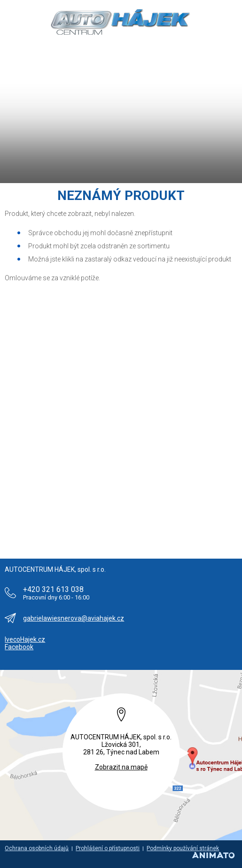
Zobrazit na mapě (121, 767)
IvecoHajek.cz (25, 639)
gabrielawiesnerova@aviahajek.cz (74, 618)
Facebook (19, 647)
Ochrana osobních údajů (37, 848)
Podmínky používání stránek (183, 848)
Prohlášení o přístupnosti (108, 848)
